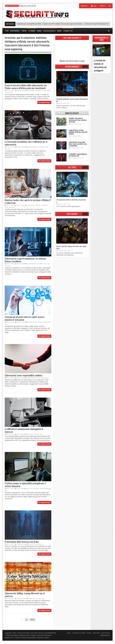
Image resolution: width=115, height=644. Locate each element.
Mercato (47, 264)
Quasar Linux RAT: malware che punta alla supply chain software (64, 24)
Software (43, 378)
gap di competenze (26, 37)
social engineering (13, 49)
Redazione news (21, 544)
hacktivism (41, 37)
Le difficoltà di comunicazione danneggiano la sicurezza (24, 430)
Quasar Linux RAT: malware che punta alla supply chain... (71, 247)
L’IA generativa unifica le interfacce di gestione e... (71, 201)
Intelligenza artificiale (15, 41)
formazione (10, 37)
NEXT (32, 620)
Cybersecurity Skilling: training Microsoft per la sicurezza (25, 595)
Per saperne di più (44, 102)
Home (69, 633)
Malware (29, 322)
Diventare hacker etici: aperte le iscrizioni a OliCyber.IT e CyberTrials (28, 201)
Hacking (37, 205)
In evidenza (41, 147)
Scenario (7, 93)
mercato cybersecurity (38, 41)
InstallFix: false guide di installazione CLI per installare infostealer (78, 120)
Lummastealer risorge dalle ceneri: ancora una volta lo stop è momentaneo (78, 144)
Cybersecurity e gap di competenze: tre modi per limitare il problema (25, 260)
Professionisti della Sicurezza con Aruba (22, 542)
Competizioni (30, 205)
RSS (49, 91)
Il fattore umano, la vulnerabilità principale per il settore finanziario (25, 485)
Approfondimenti (32, 91)
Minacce (40, 91)
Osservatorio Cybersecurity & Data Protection (27, 45)
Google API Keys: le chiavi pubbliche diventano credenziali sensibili (78, 132)
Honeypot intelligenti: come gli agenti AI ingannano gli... (72, 100)
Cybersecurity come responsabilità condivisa (23, 375)
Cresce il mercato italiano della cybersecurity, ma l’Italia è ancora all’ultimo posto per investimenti (26, 87)
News (45, 91)
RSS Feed (96, 633)
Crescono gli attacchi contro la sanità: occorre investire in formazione (25, 318)
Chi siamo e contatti (79, 633)
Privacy (45, 322)
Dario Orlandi (20, 378)
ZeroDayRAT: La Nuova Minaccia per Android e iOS (78, 155)
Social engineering (45, 489)
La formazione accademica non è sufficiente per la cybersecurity (26, 143)
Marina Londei (21, 91)
